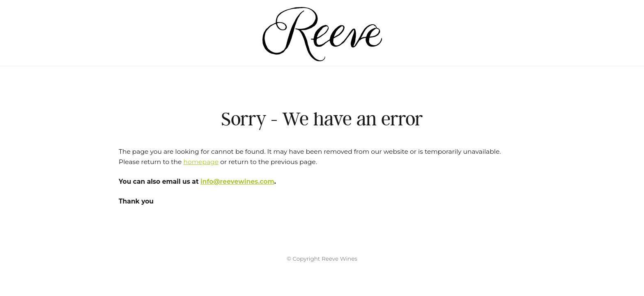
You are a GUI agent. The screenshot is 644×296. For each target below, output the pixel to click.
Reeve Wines (322, 33)
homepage (201, 162)
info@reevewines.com (237, 182)
